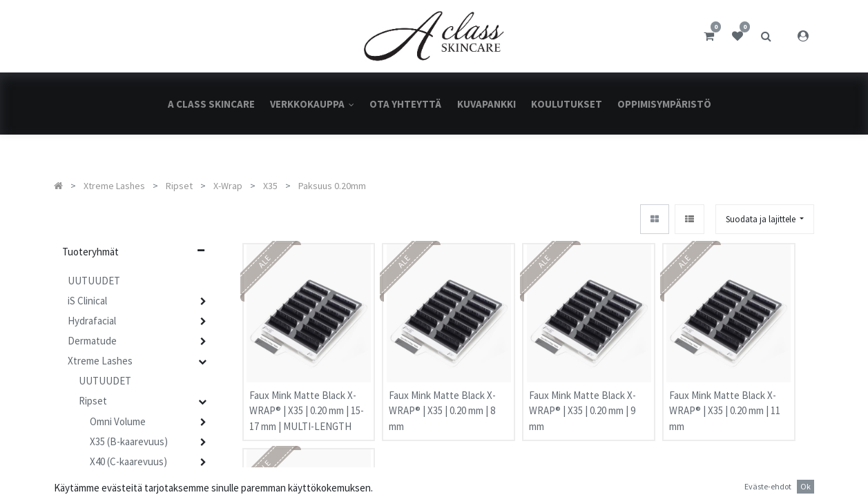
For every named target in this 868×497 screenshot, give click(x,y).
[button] (765, 219)
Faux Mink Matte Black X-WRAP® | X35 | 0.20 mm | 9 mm (582, 396)
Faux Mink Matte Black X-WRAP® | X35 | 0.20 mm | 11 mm (725, 396)
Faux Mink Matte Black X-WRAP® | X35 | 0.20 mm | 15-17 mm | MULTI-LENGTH (307, 396)
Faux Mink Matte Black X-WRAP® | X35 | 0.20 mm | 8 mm (442, 396)
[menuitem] (211, 104)
